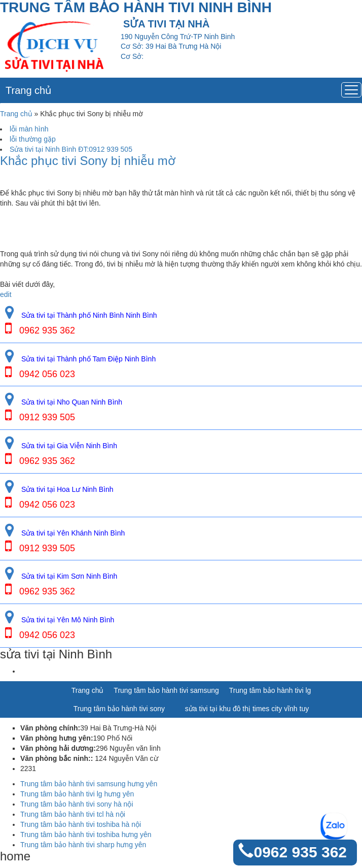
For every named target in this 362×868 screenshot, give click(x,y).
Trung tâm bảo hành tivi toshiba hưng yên (86, 834)
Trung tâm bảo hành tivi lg (270, 690)
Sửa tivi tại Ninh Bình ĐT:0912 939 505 (71, 149)
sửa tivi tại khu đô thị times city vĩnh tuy (247, 709)
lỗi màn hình (29, 129)
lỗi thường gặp (33, 139)
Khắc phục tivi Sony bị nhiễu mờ (88, 161)
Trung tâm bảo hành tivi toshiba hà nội (81, 824)
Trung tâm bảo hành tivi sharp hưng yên (83, 845)
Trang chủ (28, 90)
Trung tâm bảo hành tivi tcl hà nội (73, 814)
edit (6, 294)
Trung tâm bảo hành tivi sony (119, 709)
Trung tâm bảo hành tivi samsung (166, 690)
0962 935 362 (300, 852)
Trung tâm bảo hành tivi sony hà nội (77, 804)
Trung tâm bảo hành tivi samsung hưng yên (89, 784)
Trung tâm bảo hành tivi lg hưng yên (77, 794)
